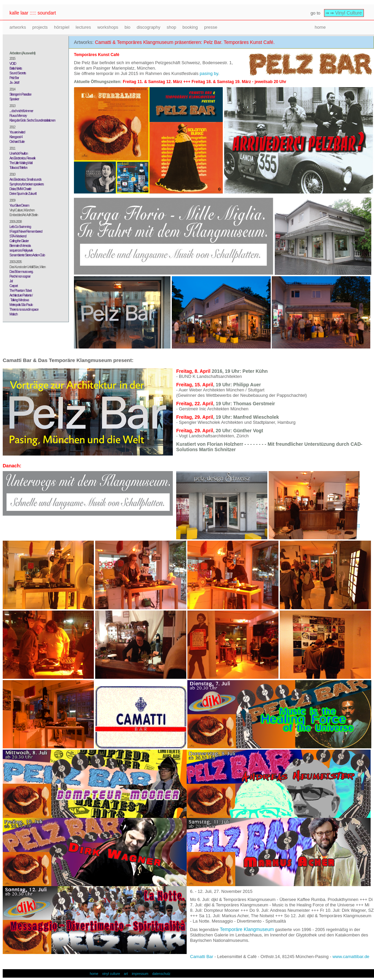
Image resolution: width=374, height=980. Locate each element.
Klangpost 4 (16, 137)
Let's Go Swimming (20, 227)
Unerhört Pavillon (19, 153)
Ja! (11, 281)
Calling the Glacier (19, 241)
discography (149, 27)
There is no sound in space (24, 310)
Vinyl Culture (349, 13)
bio (127, 27)
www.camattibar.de (351, 957)
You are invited (17, 132)
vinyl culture (111, 974)
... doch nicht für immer (21, 111)
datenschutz (161, 974)
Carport (14, 286)
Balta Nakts (16, 68)
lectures (83, 27)
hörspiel (62, 27)
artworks (18, 27)
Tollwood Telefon (18, 168)
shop (171, 27)
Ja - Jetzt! (14, 83)
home (320, 27)
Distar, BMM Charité (20, 189)
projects (40, 27)
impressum (140, 974)
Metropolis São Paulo (21, 305)
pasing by (209, 73)
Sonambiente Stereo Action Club (27, 255)
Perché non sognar (20, 276)
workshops (108, 27)
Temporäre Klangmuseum (247, 929)
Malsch (14, 314)
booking (190, 27)
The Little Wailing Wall (21, 163)
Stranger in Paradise (20, 94)
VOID (13, 64)
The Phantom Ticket (20, 291)
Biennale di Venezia (20, 246)
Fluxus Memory (18, 116)
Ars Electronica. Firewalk (22, 158)
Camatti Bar (202, 957)
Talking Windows (19, 300)
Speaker (14, 99)
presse (211, 27)
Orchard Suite (17, 142)
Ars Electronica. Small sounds (25, 179)
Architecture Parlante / (21, 295)
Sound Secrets (18, 73)
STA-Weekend (18, 236)
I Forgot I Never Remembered (26, 231)
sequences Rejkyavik (21, 250)
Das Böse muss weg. (21, 272)
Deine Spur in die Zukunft (23, 194)
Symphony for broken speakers (26, 184)
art (126, 974)
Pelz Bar (14, 78)
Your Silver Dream (19, 205)
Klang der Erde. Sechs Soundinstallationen (32, 120)
